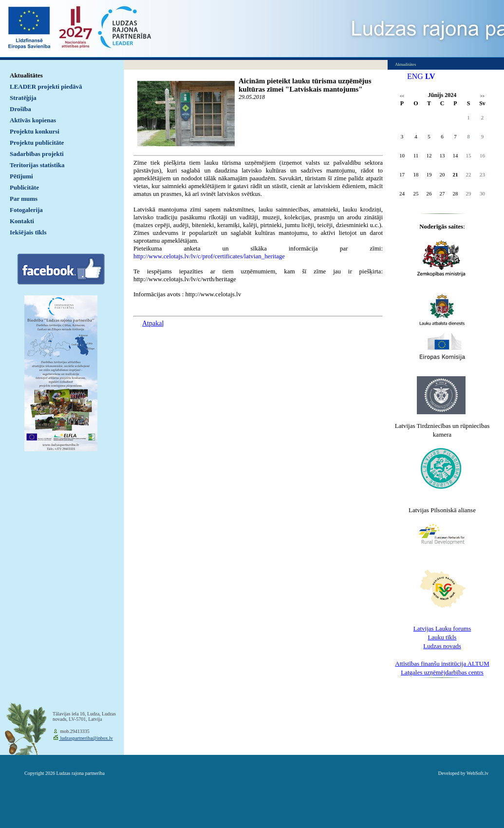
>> (482, 96)
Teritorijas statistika (37, 165)
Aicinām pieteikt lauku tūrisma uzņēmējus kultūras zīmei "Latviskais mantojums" (305, 85)
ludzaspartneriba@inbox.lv (86, 738)
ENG (415, 76)
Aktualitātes (26, 75)
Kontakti (22, 221)
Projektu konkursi (35, 131)
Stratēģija (23, 98)
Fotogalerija (26, 210)
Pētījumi (21, 176)
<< (402, 96)
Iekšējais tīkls (28, 232)
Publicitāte (24, 187)
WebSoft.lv (477, 773)
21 (456, 174)
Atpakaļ (153, 323)
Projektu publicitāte (37, 143)
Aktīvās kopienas (33, 120)
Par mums (24, 199)
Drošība (20, 109)
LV (430, 76)
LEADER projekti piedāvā (46, 87)
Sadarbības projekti (37, 154)
